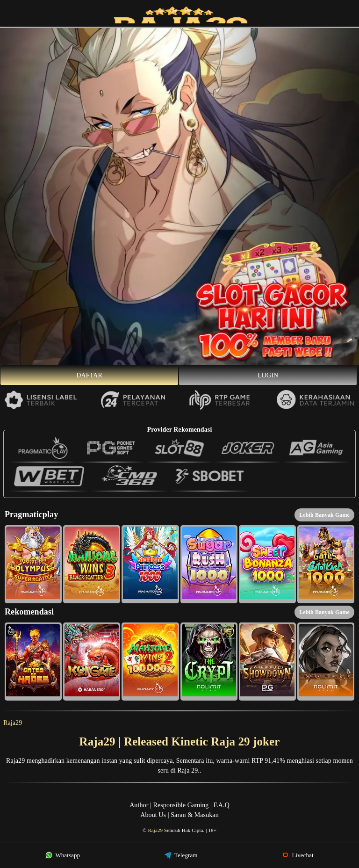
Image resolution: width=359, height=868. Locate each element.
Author (139, 805)
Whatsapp (63, 855)
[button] (33, 564)
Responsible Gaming (181, 805)
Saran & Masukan (195, 815)
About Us (153, 815)
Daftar (89, 375)
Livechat (298, 855)
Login (268, 375)
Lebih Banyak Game (324, 515)
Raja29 (13, 723)
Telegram (181, 855)
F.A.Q (221, 805)
